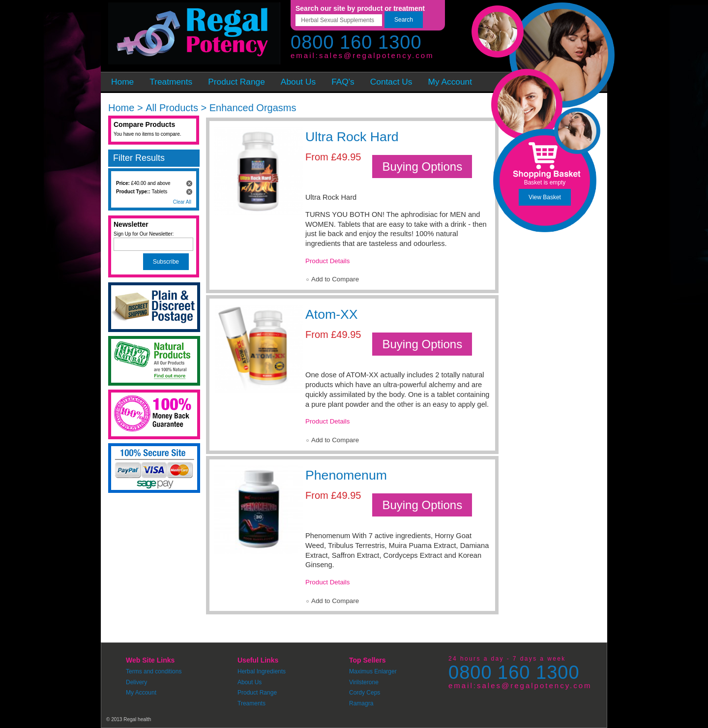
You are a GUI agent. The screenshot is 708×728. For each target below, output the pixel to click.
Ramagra (361, 703)
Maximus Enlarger (373, 671)
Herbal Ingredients (262, 671)
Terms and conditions (154, 671)
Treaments (251, 703)
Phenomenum (346, 475)
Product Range (257, 693)
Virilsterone (364, 682)
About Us (250, 682)
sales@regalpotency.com (377, 55)
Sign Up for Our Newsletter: (144, 234)
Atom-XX (332, 314)
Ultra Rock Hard (352, 137)
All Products (172, 108)
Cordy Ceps (365, 693)
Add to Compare (335, 279)
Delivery (136, 682)
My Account (141, 693)
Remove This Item (189, 183)
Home (121, 108)
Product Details (327, 261)
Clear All (182, 202)
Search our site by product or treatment (360, 8)
